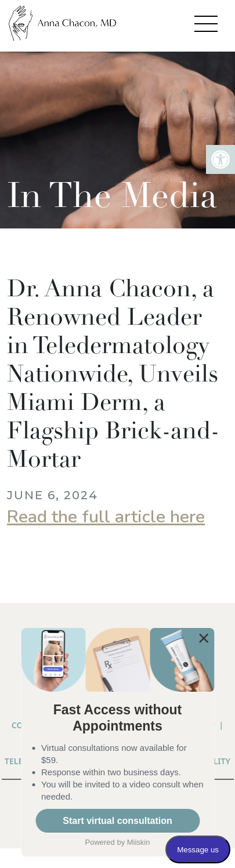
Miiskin (139, 842)
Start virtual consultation (117, 821)
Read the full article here (106, 517)
